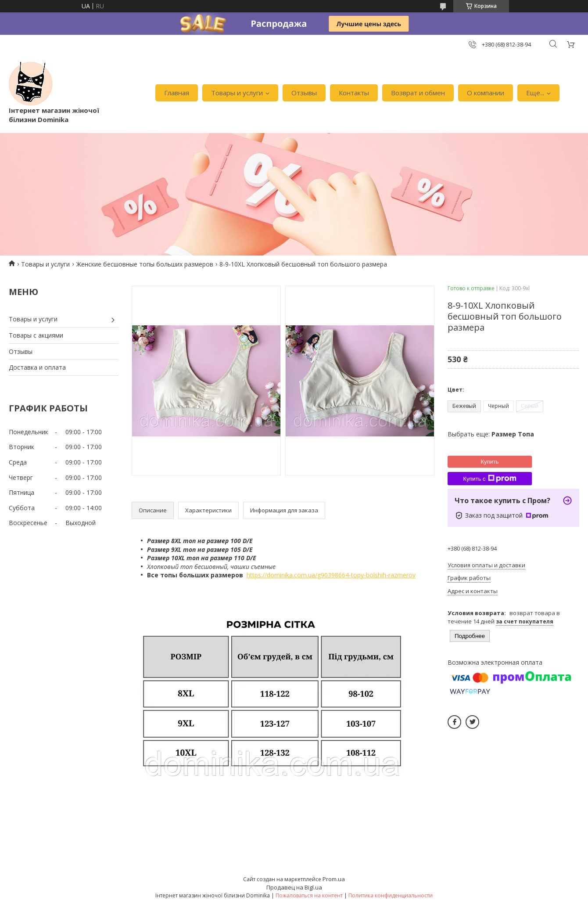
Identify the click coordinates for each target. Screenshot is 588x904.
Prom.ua (334, 879)
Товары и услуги (237, 93)
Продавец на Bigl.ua (294, 887)
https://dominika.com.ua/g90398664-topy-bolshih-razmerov (331, 575)
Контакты (354, 93)
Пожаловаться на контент (309, 895)
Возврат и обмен (418, 93)
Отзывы (304, 93)
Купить (489, 462)
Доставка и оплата (37, 367)
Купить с (489, 479)
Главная (177, 93)
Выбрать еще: (491, 434)
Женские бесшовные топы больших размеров (145, 264)
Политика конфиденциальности (391, 895)
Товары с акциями (36, 335)
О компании (486, 93)
